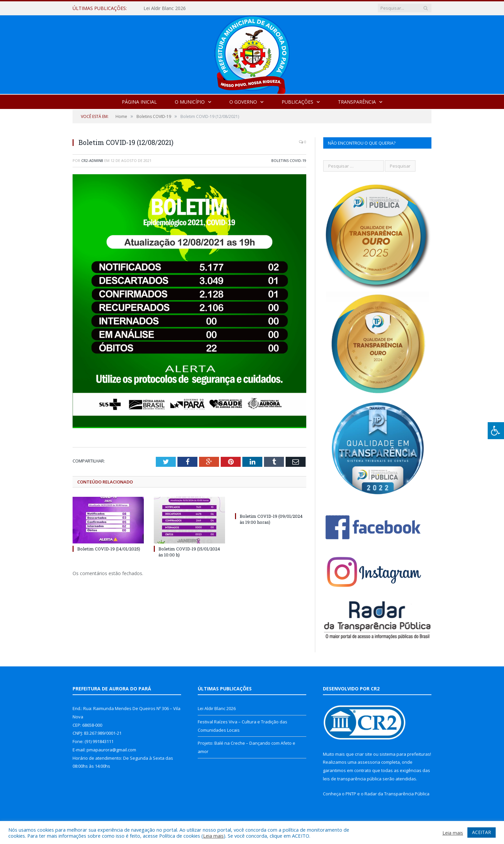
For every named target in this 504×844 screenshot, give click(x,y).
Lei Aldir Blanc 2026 (165, 8)
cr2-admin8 (92, 160)
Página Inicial (139, 102)
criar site (364, 754)
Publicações (297, 102)
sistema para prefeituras (405, 754)
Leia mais (213, 836)
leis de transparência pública (352, 779)
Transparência (357, 102)
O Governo (243, 102)
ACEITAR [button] (482, 832)
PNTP (351, 794)
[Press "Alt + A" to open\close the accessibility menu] (496, 431)
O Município (190, 102)
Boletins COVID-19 (289, 160)
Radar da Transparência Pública (397, 794)
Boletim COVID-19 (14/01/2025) (109, 549)
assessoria (369, 762)
